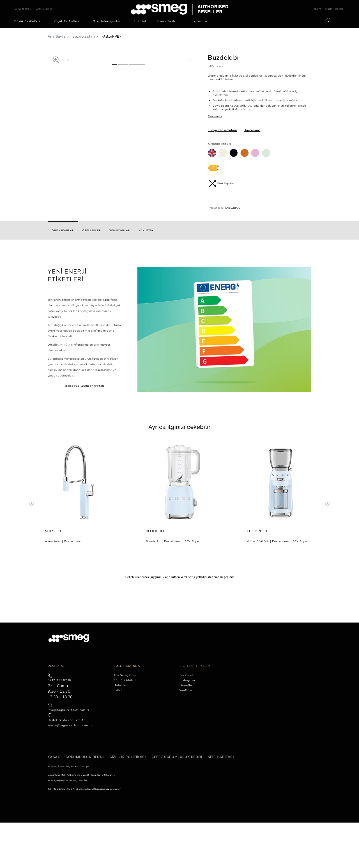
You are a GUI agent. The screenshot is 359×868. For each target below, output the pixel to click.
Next (327, 549)
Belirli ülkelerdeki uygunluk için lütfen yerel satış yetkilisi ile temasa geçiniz (179, 622)
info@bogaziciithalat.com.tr (69, 756)
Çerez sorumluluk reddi (177, 802)
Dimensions (252, 130)
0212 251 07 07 (60, 726)
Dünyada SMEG (23, 9)
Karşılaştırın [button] (221, 183)
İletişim (316, 9)
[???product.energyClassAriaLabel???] (213, 167)
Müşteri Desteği (335, 9)
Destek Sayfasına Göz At (66, 766)
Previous (32, 549)
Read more (215, 116)
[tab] (63, 276)
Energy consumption (222, 130)
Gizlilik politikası (128, 802)
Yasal (54, 802)
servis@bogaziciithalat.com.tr (70, 771)
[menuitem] (28, 21)
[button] (56, 59)
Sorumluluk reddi (85, 802)
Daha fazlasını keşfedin (84, 432)
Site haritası (221, 802)
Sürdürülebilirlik (44, 9)
